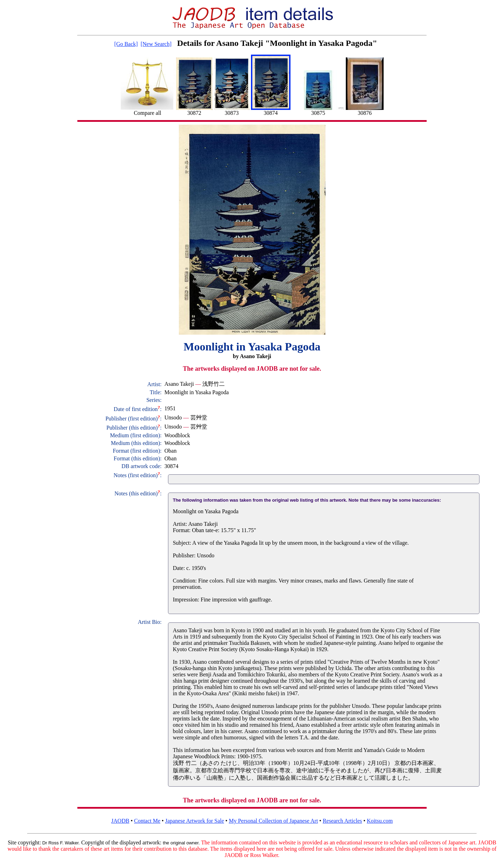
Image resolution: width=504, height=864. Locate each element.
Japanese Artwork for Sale (195, 821)
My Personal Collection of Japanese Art (274, 821)
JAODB (120, 821)
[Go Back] (126, 44)
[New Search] (156, 44)
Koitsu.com (380, 821)
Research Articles (342, 821)
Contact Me (147, 821)
